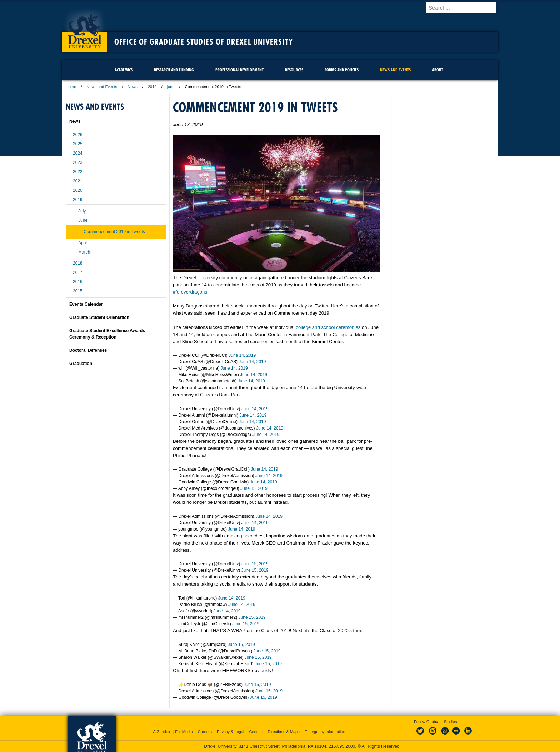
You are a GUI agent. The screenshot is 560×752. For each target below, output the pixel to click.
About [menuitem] (438, 70)
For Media (184, 732)
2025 (78, 144)
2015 (78, 291)
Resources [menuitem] (294, 70)
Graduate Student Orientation (99, 317)
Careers (205, 732)
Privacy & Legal (230, 732)
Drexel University (85, 29)
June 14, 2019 (242, 355)
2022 (78, 172)
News (132, 87)
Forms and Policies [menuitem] (342, 70)
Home (71, 87)
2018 (78, 263)
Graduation (81, 364)
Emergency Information (325, 732)
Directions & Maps (283, 732)
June (83, 220)
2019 (152, 87)
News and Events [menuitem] (395, 70)
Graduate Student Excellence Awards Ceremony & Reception (107, 334)
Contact (256, 732)
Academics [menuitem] (124, 70)
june (171, 87)
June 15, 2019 (254, 488)
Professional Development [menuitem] (239, 70)
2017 (78, 272)
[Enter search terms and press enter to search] (465, 7)
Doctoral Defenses (88, 350)
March (84, 252)
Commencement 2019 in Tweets (114, 232)
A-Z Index (161, 732)
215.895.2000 (342, 746)
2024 (78, 153)
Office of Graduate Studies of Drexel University (204, 42)
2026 (78, 135)
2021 (78, 181)
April (82, 243)
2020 (78, 190)
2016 (78, 282)
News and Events (102, 87)
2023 (78, 162)
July (82, 211)
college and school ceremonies (328, 327)
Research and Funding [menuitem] (174, 70)
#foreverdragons (190, 292)
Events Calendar (86, 304)
